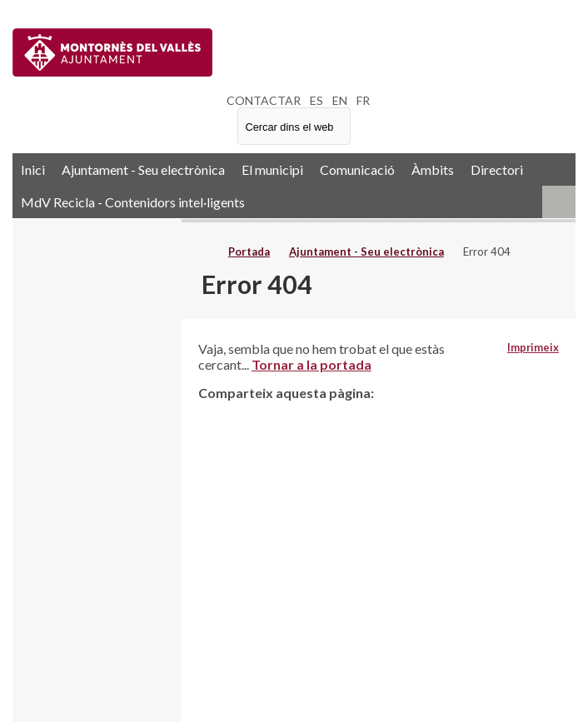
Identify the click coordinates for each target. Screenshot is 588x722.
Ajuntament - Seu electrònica (143, 169)
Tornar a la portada (311, 364)
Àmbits (433, 169)
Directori (497, 169)
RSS (559, 202)
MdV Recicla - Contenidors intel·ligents (133, 202)
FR (363, 100)
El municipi (272, 169)
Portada (249, 251)
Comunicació (357, 169)
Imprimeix (533, 347)
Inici (33, 169)
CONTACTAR (264, 100)
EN (340, 100)
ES (316, 100)
